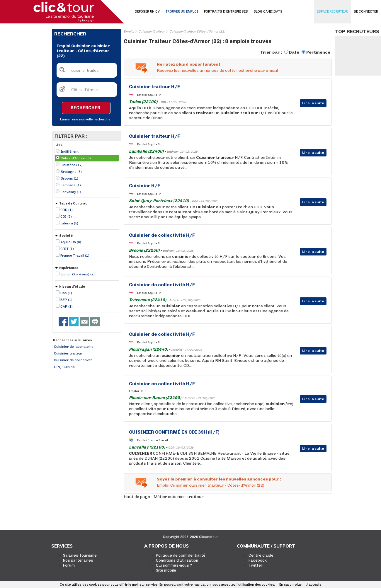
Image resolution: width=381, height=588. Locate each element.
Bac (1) (66, 293)
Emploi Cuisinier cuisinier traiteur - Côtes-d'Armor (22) (211, 485)
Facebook (258, 560)
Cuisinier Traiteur (152, 31)
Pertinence (318, 52)
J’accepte (314, 585)
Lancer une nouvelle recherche (85, 119)
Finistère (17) (72, 165)
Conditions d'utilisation (177, 560)
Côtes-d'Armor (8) (76, 158)
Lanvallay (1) (71, 192)
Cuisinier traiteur (68, 353)
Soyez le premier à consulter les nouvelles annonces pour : (219, 479)
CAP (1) (67, 306)
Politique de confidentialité (181, 555)
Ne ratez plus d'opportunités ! (188, 64)
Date (294, 52)
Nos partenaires (78, 560)
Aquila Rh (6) (71, 242)
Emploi (129, 31)
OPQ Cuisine (64, 367)
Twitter (256, 565)
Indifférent (70, 151)
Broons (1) (69, 178)
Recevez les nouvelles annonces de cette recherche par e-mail (217, 70)
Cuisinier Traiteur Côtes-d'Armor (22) (197, 31)
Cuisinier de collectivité (73, 360)
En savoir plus (290, 585)
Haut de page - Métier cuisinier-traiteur (164, 497)
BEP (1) (66, 300)
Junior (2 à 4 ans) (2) (78, 274)
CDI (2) (66, 217)
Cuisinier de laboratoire (74, 347)
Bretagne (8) (71, 172)
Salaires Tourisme (80, 555)
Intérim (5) (69, 223)
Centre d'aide (261, 555)
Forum (69, 565)
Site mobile (166, 570)
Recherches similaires (73, 340)
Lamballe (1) (71, 185)
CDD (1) (67, 210)
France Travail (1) (75, 255)
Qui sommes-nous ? (174, 565)
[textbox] (87, 70)
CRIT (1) (67, 249)
